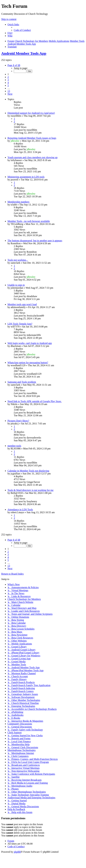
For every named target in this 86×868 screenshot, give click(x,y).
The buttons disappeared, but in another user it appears (35, 241)
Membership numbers (18, 202)
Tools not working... (18, 260)
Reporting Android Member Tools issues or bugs (32, 138)
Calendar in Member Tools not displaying (28, 471)
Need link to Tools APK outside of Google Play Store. (35, 401)
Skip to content (9, 19)
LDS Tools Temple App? (20, 324)
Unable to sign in (16, 285)
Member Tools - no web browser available (29, 221)
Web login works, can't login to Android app (30, 343)
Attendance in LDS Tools (20, 510)
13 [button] (9, 91)
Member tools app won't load (22, 304)
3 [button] (8, 80)
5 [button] (8, 85)
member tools (14, 446)
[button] (14, 65)
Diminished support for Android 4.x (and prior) (31, 113)
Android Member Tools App (24, 53)
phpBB (17, 852)
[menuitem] (22, 30)
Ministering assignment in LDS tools (26, 177)
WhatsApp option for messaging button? (28, 363)
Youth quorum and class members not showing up (33, 157)
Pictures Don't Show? (18, 421)
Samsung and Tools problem (22, 382)
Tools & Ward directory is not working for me (30, 490)
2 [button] (8, 77)
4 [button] (8, 83)
